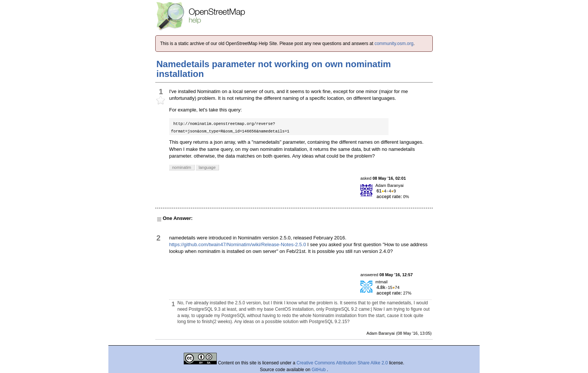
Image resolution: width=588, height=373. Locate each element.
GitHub (319, 370)
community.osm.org (394, 44)
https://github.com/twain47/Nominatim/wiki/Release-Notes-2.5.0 (238, 244)
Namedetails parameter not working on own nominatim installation (274, 69)
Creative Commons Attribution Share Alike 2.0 (342, 363)
